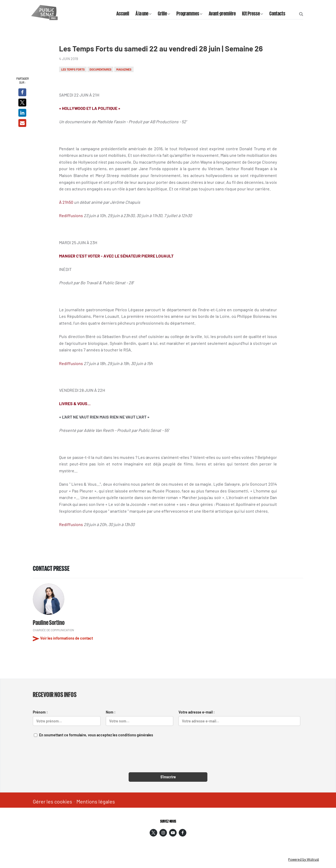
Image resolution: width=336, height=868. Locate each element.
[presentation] (168, 758)
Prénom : (40, 712)
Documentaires (101, 69)
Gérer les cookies (52, 801)
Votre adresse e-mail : (197, 712)
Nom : (111, 712)
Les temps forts (73, 69)
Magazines (124, 69)
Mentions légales (96, 801)
